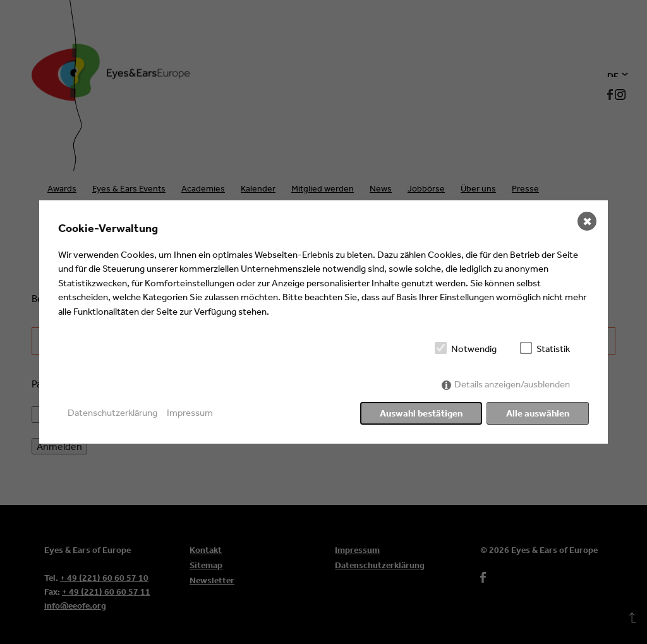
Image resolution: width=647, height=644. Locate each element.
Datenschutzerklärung (112, 412)
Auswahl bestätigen (421, 413)
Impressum (190, 412)
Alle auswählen (538, 413)
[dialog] (323, 322)
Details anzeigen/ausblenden (512, 384)
